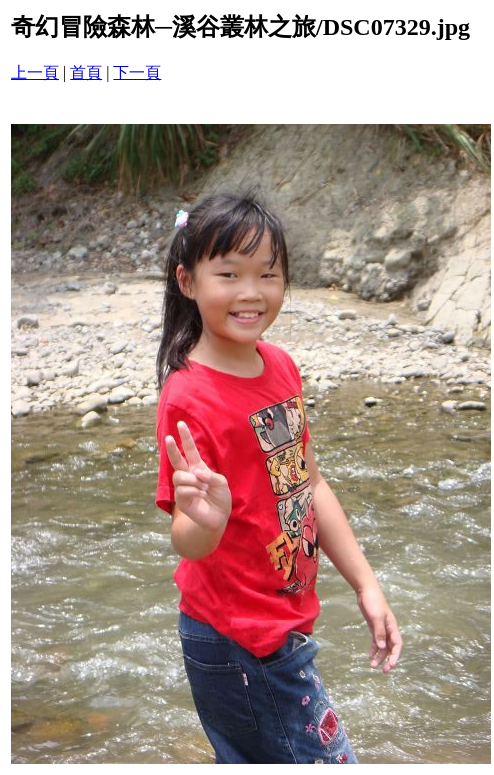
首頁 (86, 72)
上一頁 (35, 72)
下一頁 (137, 72)
